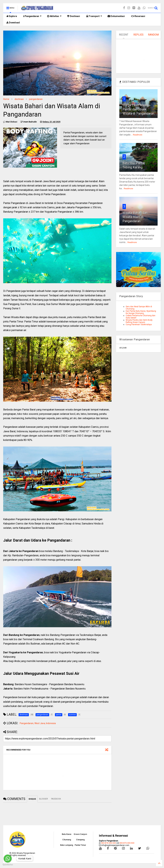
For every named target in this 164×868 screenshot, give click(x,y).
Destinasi (74, 16)
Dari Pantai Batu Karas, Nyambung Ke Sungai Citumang (141, 312)
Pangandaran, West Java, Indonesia (38, 723)
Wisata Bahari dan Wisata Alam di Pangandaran (135, 217)
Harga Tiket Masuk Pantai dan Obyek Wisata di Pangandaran (138, 109)
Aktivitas (54, 16)
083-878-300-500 (109, 843)
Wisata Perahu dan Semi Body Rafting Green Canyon (139, 321)
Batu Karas (67, 834)
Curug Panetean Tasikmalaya (139, 324)
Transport (94, 16)
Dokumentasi (116, 16)
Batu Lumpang (67, 845)
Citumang (67, 840)
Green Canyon (80, 834)
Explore (12, 16)
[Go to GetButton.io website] (8, 865)
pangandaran (36, 99)
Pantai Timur (80, 845)
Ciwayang (80, 840)
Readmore (138, 135)
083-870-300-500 (127, 843)
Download (13, 23)
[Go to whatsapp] (8, 859)
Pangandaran (32, 16)
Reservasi (138, 16)
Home (6, 99)
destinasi (19, 99)
